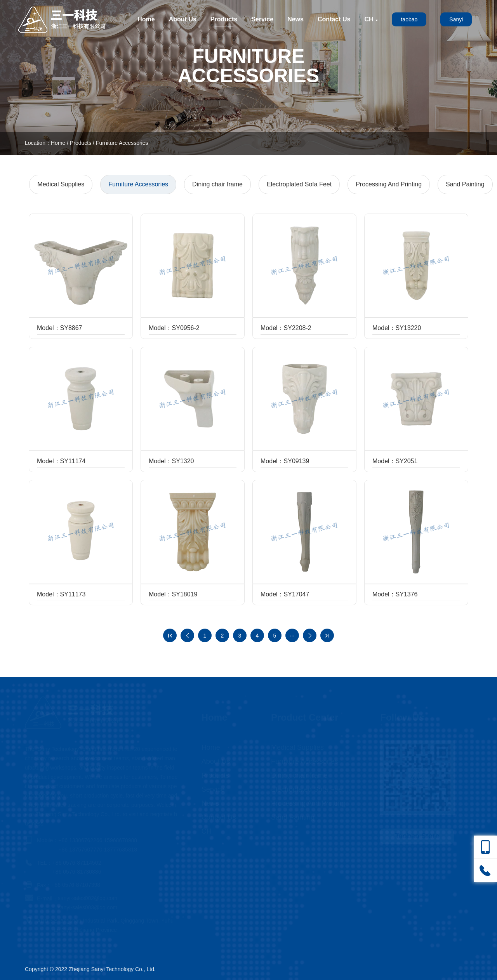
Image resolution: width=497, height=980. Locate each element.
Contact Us (334, 19)
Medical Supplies (61, 184)
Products (224, 19)
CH (371, 19)
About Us (183, 19)
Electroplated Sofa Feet (299, 184)
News (295, 19)
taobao (409, 19)
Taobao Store (417, 836)
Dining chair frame (217, 184)
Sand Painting (465, 184)
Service (262, 19)
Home (146, 19)
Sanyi (456, 19)
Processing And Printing (389, 184)
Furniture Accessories (122, 143)
